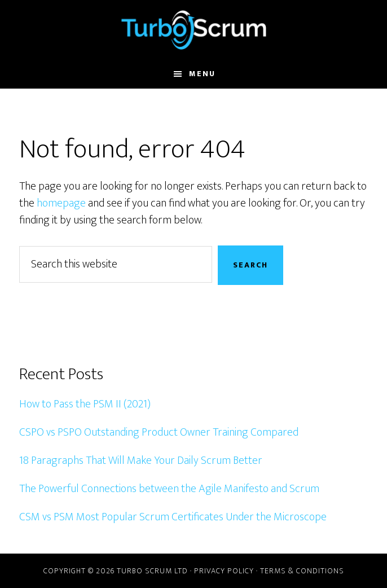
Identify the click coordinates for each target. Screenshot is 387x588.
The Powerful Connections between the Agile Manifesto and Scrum (169, 489)
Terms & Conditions (302, 571)
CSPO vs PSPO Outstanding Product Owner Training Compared (159, 432)
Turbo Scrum (193, 30)
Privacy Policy (224, 571)
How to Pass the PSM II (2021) (85, 404)
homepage (61, 203)
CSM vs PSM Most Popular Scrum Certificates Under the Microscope (173, 517)
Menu (202, 74)
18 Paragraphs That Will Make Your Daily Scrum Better (141, 460)
